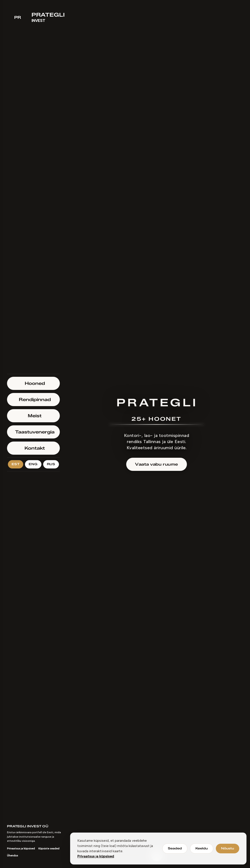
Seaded (175, 848)
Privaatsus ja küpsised (96, 856)
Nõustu (228, 848)
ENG (33, 464)
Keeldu (202, 848)
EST (16, 464)
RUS (51, 464)
